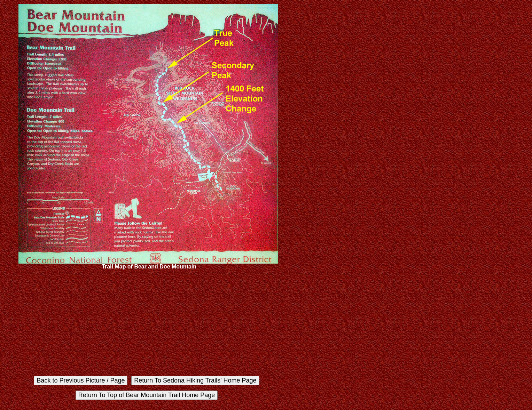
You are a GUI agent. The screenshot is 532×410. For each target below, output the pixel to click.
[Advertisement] (148, 322)
